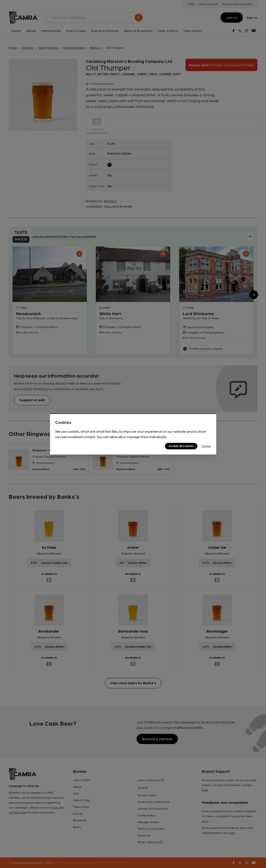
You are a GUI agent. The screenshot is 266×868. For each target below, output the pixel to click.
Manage (206, 446)
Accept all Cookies (181, 446)
